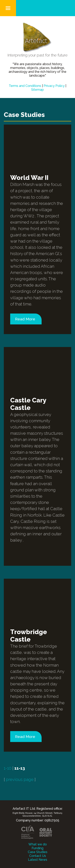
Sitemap (37, 90)
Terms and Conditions (25, 86)
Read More (25, 319)
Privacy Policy (54, 86)
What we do (38, 844)
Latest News (38, 860)
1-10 (8, 768)
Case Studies (38, 852)
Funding (37, 848)
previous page (20, 779)
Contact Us (38, 856)
